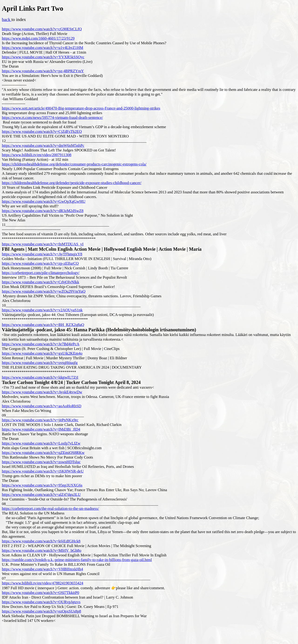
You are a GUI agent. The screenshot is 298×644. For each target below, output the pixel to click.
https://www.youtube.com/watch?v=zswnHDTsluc (41, 462)
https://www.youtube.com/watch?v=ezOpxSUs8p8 (41, 611)
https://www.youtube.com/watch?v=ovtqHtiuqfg (40, 363)
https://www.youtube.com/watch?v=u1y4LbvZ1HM (43, 48)
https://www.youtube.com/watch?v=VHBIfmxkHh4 (42, 569)
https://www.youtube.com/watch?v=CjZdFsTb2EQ (42, 132)
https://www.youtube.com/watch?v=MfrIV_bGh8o (42, 550)
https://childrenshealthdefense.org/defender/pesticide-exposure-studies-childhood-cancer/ (72, 183)
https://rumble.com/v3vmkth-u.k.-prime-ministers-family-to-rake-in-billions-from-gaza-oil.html (77, 560)
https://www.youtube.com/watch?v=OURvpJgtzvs (41, 602)
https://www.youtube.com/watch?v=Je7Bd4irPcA (41, 344)
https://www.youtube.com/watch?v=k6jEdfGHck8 (41, 541)
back (7, 19)
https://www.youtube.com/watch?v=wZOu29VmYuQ (44, 291)
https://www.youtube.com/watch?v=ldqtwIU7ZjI (40, 377)
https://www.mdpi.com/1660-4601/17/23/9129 (38, 38)
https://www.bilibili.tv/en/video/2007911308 (37, 155)
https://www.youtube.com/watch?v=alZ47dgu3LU (41, 495)
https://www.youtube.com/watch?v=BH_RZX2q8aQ (43, 325)
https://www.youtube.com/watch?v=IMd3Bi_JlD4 (41, 429)
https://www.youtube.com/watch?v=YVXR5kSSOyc (43, 57)
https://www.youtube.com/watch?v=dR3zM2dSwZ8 (43, 211)
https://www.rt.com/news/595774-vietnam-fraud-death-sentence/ (52, 118)
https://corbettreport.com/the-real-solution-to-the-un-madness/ (50, 509)
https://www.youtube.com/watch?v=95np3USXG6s (42, 485)
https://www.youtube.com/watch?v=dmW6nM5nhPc (43, 146)
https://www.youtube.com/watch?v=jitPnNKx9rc (40, 420)
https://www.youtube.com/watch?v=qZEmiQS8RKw (43, 453)
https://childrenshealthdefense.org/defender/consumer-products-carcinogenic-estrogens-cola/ (74, 164)
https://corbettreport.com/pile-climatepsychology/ (41, 273)
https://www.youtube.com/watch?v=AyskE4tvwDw (42, 392)
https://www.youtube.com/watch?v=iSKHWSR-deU (43, 471)
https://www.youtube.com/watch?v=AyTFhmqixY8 (42, 254)
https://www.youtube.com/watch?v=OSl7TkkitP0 (41, 593)
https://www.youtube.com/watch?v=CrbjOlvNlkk (41, 282)
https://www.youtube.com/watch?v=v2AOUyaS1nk (42, 310)
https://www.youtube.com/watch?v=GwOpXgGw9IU (44, 201)
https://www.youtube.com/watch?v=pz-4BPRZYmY (43, 71)
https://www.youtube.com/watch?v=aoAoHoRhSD (42, 406)
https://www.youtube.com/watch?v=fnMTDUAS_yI (43, 244)
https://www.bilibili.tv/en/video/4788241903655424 (42, 583)
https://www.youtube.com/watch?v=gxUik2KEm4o (42, 353)
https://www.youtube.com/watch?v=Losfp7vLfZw (41, 443)
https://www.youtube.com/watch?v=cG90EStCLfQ (42, 29)
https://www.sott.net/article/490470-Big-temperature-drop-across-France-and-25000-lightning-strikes (81, 108)
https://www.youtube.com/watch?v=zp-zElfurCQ (40, 263)
